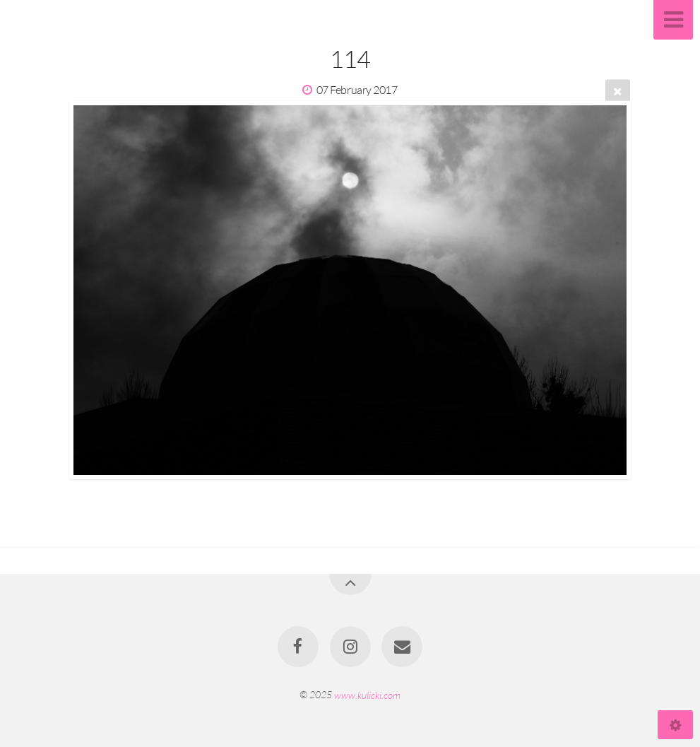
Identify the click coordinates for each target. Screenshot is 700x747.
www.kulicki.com (367, 694)
